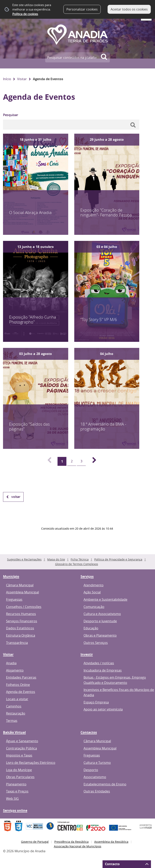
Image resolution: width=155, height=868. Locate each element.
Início (7, 79)
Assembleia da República (111, 842)
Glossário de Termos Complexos (77, 564)
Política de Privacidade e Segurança (118, 559)
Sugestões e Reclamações (24, 559)
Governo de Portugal (35, 842)
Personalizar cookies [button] (82, 9)
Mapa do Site (56, 559)
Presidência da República (71, 842)
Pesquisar (11, 115)
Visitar (22, 79)
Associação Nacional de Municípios (78, 846)
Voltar (16, 497)
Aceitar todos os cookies (129, 9)
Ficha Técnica (80, 559)
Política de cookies (25, 14)
